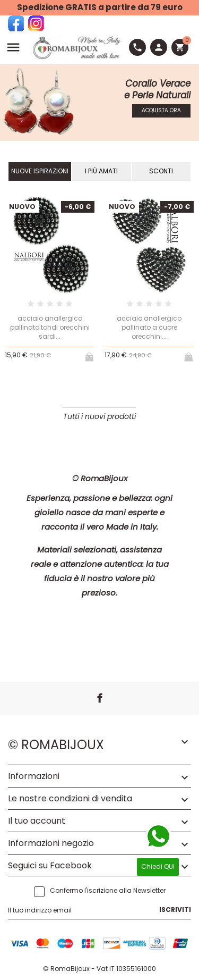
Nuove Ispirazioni (40, 171)
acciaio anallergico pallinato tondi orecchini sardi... (50, 327)
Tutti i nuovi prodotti (99, 416)
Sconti (161, 171)
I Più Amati (101, 171)
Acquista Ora (161, 110)
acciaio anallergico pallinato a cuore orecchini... (149, 327)
